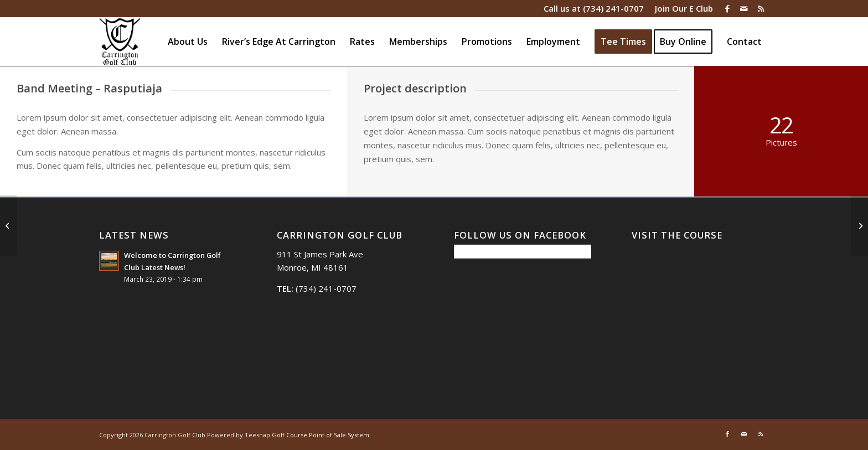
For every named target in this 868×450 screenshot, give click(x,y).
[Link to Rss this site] (761, 8)
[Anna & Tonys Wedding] (859, 225)
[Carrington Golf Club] (120, 42)
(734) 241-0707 (613, 8)
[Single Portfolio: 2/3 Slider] (9, 225)
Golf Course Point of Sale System (321, 435)
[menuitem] (681, 8)
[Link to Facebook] (727, 8)
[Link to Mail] (744, 8)
